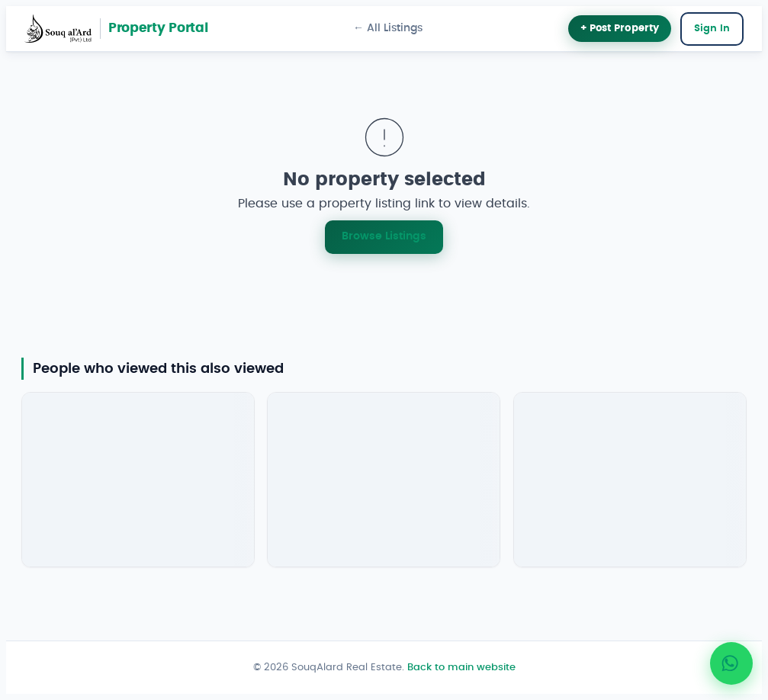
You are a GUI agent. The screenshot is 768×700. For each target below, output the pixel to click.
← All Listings (388, 28)
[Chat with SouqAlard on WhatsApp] (731, 663)
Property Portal (158, 28)
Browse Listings (384, 236)
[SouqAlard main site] (58, 29)
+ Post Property (620, 29)
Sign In (712, 29)
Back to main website (461, 668)
